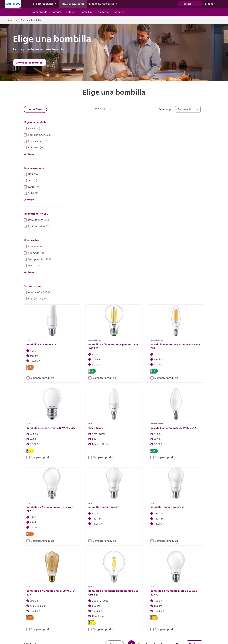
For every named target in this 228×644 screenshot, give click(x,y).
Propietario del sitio (82, 619)
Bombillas (86, 12)
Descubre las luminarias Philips (64, 559)
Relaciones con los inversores (22, 619)
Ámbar (33, 247)
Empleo (45, 619)
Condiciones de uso (183, 619)
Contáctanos (61, 619)
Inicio (10, 20)
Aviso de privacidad (129, 619)
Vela (32, 129)
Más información (164, 559)
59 (177, 429)
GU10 (32, 187)
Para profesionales (44, 4)
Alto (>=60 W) (37, 292)
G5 (30, 181)
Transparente (37, 259)
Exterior (71, 12)
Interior (57, 12)
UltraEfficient (36, 220)
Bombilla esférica (39, 135)
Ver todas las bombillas (30, 63)
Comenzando (40, 12)
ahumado (34, 253)
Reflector (34, 148)
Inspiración (103, 12)
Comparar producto (87, 185)
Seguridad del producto (156, 619)
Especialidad (36, 141)
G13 (31, 174)
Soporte (119, 12)
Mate (32, 266)
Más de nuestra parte (103, 4)
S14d (31, 193)
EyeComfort (36, 226)
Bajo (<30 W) (35, 299)
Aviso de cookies (105, 619)
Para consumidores (73, 4)
